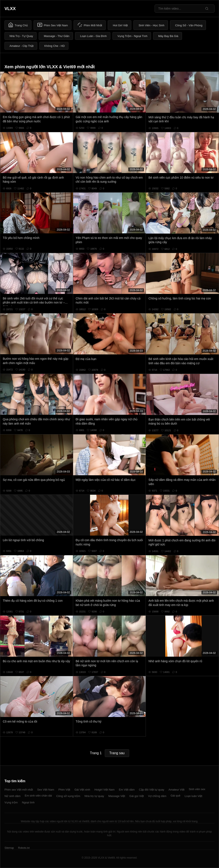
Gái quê (176, 796)
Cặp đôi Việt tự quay (152, 790)
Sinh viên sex (197, 789)
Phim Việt (64, 790)
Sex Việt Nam (46, 790)
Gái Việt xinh (82, 790)
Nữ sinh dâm (13, 796)
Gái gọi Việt (137, 796)
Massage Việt (117, 796)
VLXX (10, 9)
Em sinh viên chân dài (38, 796)
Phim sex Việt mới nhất (19, 790)
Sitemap (9, 848)
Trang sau (117, 753)
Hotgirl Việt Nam (104, 790)
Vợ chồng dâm (157, 796)
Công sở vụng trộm (68, 796)
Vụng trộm (11, 802)
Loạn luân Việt (193, 796)
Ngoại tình (28, 802)
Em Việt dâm (127, 790)
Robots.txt (24, 848)
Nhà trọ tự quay (94, 796)
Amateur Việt (177, 790)
